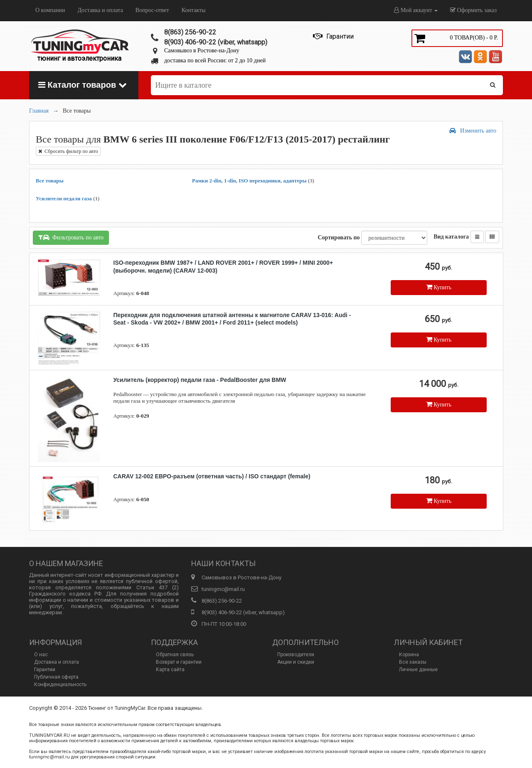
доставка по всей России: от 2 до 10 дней (215, 60)
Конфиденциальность (60, 684)
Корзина (409, 655)
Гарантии (45, 670)
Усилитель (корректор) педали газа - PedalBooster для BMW (200, 380)
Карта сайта (170, 670)
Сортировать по (339, 238)
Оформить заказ (473, 10)
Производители (296, 655)
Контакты (194, 10)
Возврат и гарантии (179, 662)
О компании (50, 10)
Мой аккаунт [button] (416, 10)
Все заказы (413, 662)
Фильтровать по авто (71, 238)
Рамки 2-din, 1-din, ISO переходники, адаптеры (253, 181)
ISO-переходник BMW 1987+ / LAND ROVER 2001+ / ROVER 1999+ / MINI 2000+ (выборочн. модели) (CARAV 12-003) (223, 266)
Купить (439, 287)
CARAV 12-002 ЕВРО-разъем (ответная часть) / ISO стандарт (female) (212, 476)
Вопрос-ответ (152, 10)
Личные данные (418, 670)
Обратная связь (175, 655)
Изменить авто (473, 131)
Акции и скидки (296, 662)
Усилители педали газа (68, 198)
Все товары (50, 181)
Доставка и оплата (100, 10)
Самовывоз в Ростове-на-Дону (202, 50)
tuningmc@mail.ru (223, 589)
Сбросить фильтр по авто (68, 151)
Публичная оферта (56, 677)
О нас (41, 655)
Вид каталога (451, 237)
